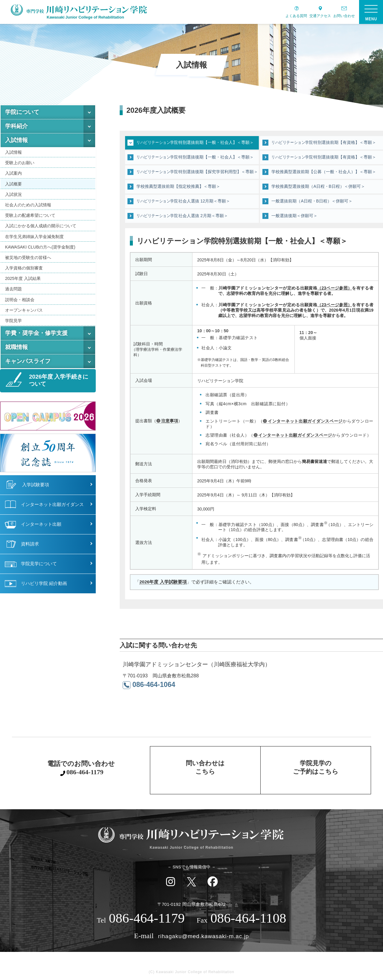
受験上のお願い (20, 163)
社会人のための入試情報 (28, 205)
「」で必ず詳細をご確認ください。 (194, 582)
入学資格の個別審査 (24, 268)
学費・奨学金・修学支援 (36, 333)
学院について (22, 112)
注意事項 (170, 421)
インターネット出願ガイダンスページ (305, 421)
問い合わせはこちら (205, 768)
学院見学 (13, 321)
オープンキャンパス (24, 310)
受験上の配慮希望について (30, 215)
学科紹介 (16, 126)
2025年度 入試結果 (23, 278)
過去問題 (13, 289)
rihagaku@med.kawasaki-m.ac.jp (204, 936)
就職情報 (16, 347)
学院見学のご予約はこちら (316, 768)
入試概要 (13, 184)
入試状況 (13, 194)
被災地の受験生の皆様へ (28, 257)
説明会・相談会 (20, 300)
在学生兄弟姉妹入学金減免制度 (34, 237)
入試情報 (16, 140)
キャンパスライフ (28, 361)
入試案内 (13, 173)
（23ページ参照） (335, 288)
